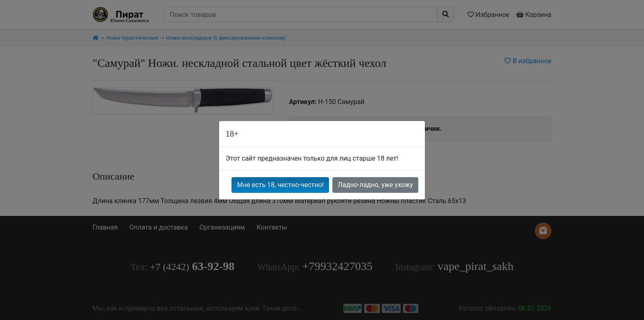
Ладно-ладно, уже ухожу (375, 185)
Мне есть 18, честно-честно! (280, 185)
